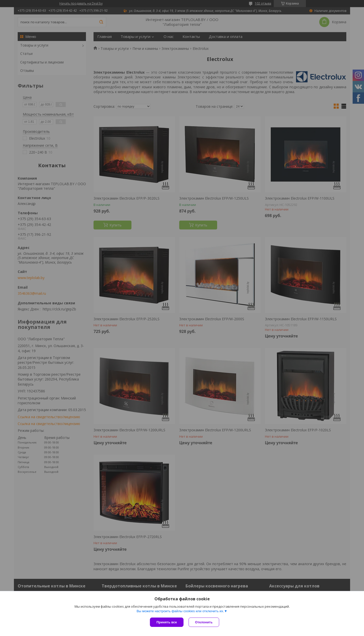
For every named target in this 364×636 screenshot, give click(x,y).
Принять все (167, 622)
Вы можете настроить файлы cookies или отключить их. (180, 611)
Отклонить (204, 622)
